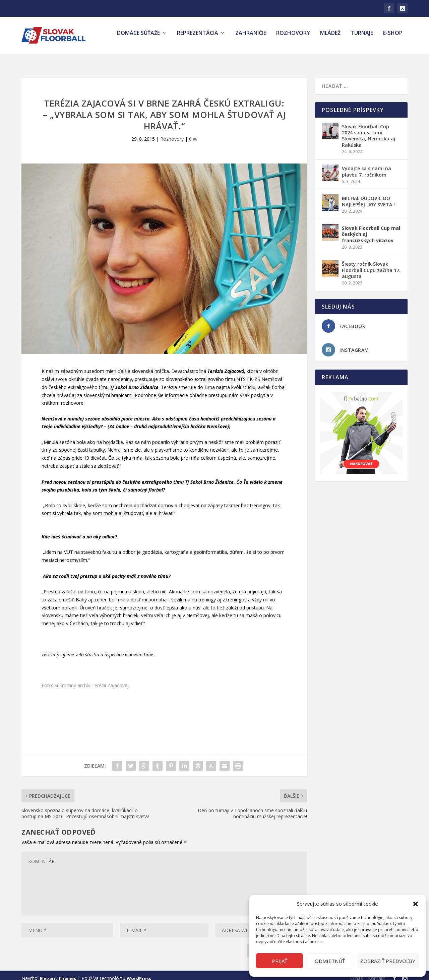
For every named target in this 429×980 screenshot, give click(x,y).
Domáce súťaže (138, 38)
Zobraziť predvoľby (388, 961)
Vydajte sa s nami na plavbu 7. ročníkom (366, 165)
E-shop (393, 38)
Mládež (330, 38)
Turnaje (362, 38)
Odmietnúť (330, 961)
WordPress (139, 972)
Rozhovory (293, 38)
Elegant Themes (58, 972)
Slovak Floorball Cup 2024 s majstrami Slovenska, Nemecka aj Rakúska (369, 130)
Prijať (280, 961)
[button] (416, 904)
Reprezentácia (198, 38)
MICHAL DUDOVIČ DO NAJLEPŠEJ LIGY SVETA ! (368, 195)
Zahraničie (251, 38)
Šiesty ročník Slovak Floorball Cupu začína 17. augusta (371, 264)
